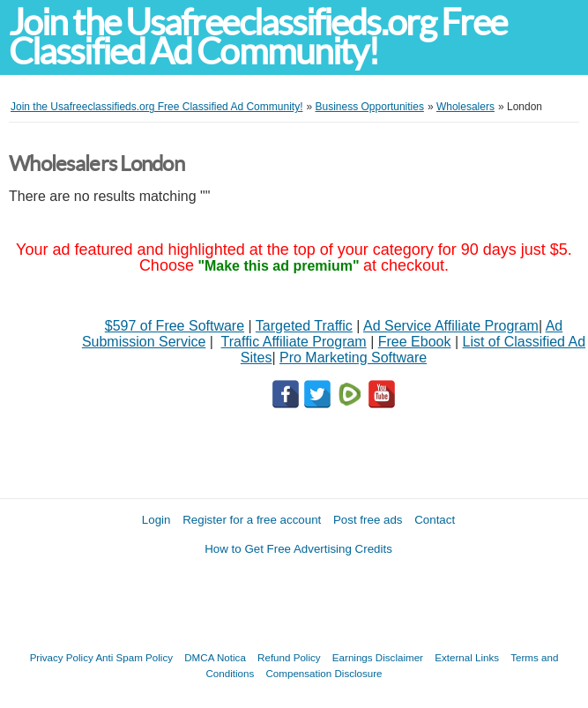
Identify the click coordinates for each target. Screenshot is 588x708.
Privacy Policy (62, 657)
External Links (467, 657)
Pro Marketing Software (353, 358)
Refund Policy (289, 657)
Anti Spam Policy (134, 657)
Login (156, 520)
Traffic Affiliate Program (294, 342)
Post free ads (368, 520)
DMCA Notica (215, 657)
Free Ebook (415, 342)
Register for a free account (252, 520)
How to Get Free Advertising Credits (298, 549)
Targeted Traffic (304, 326)
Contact (435, 520)
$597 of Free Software (175, 326)
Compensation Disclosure (324, 673)
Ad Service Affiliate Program (451, 326)
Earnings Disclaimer (378, 657)
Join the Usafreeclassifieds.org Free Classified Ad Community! (257, 37)
